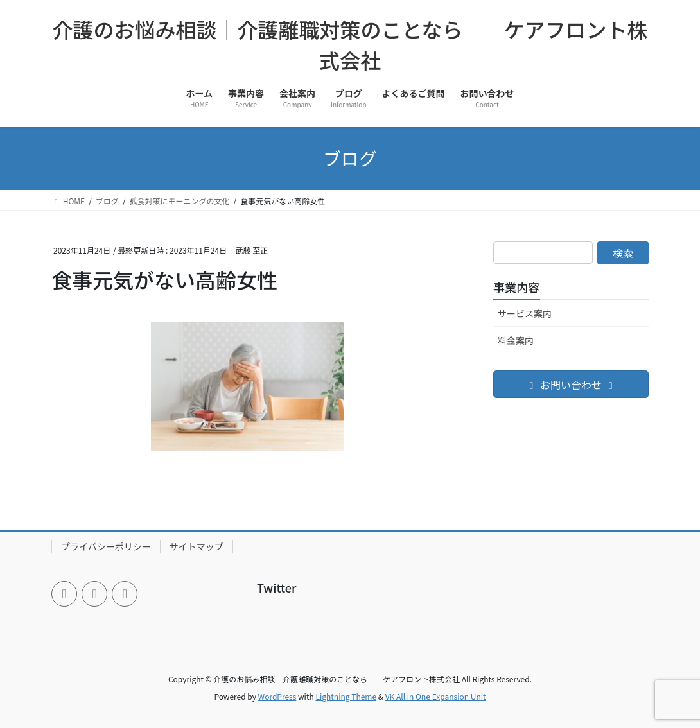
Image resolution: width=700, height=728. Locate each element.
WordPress (277, 696)
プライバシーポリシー (106, 546)
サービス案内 (525, 313)
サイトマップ (197, 546)
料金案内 (516, 340)
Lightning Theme (346, 696)
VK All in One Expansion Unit (436, 696)
